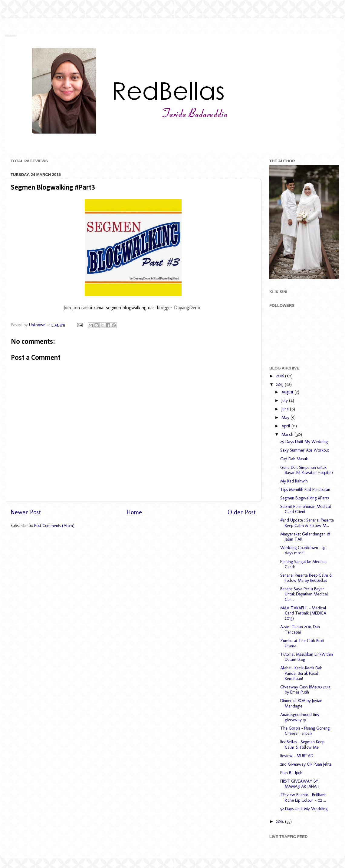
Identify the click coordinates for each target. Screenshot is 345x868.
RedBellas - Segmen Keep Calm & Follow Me (302, 744)
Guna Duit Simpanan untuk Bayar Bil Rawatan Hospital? (307, 470)
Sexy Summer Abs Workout (305, 450)
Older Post (242, 512)
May (286, 417)
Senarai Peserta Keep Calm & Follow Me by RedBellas (306, 578)
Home (134, 512)
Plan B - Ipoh (291, 773)
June (286, 409)
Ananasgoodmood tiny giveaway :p (300, 717)
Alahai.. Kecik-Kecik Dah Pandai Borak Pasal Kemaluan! (301, 673)
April (286, 426)
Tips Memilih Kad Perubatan (305, 489)
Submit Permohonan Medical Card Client (306, 509)
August (288, 392)
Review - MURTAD (297, 756)
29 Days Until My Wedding (304, 442)
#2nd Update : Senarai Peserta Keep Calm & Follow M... (307, 523)
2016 (281, 376)
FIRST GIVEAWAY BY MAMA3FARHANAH (300, 784)
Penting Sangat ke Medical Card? (304, 564)
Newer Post (26, 512)
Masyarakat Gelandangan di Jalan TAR (305, 537)
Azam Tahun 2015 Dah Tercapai (300, 629)
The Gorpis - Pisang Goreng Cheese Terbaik (305, 731)
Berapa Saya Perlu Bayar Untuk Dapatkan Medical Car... (304, 594)
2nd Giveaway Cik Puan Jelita (306, 764)
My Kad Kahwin (294, 481)
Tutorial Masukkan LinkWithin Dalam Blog (307, 657)
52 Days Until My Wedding (304, 809)
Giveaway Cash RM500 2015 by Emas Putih (305, 689)
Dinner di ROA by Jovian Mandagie (301, 703)
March (288, 434)
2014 (281, 821)
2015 (280, 384)
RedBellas (10, 35)
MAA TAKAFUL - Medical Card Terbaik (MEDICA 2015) (303, 613)
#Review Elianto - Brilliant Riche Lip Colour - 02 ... (303, 797)
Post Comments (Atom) (54, 525)
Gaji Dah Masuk (294, 459)
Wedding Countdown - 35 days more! (303, 550)
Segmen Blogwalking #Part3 (305, 498)
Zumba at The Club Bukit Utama (302, 643)
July (285, 400)
